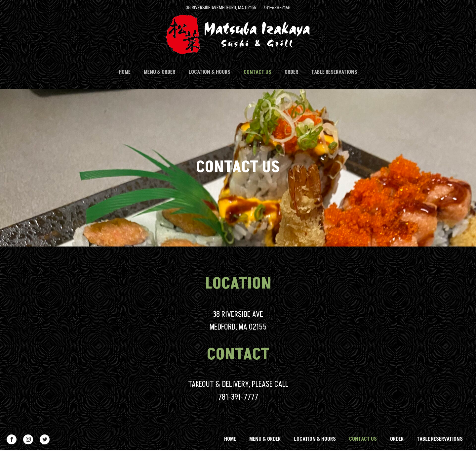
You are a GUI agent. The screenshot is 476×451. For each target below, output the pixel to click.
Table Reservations (334, 72)
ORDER (291, 72)
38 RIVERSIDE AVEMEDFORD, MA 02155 (221, 8)
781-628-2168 (277, 8)
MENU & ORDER (159, 72)
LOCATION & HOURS (209, 72)
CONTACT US (258, 72)
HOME (125, 72)
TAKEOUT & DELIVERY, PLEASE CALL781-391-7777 (238, 391)
